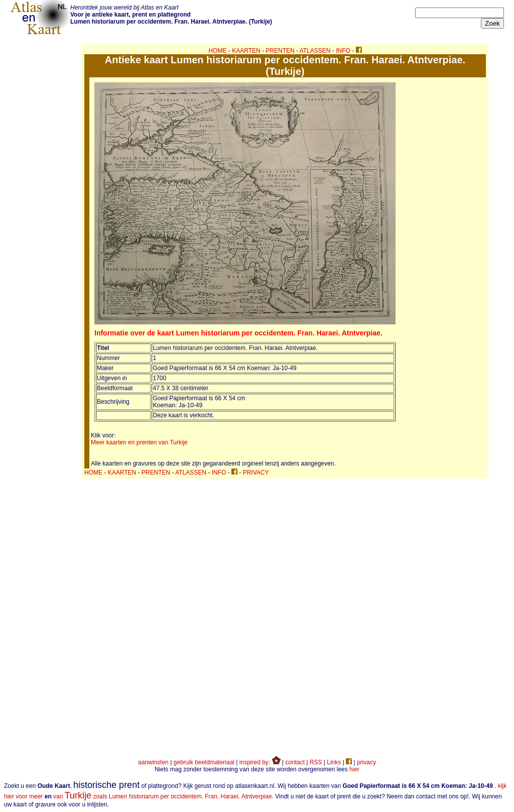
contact (295, 762)
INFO (343, 51)
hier (354, 769)
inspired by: (260, 762)
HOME (218, 51)
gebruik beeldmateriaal (204, 762)
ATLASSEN (315, 51)
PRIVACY (256, 473)
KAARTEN (246, 51)
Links (334, 762)
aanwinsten (153, 762)
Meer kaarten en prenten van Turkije (139, 442)
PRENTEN (280, 51)
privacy (366, 762)
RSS (316, 762)
